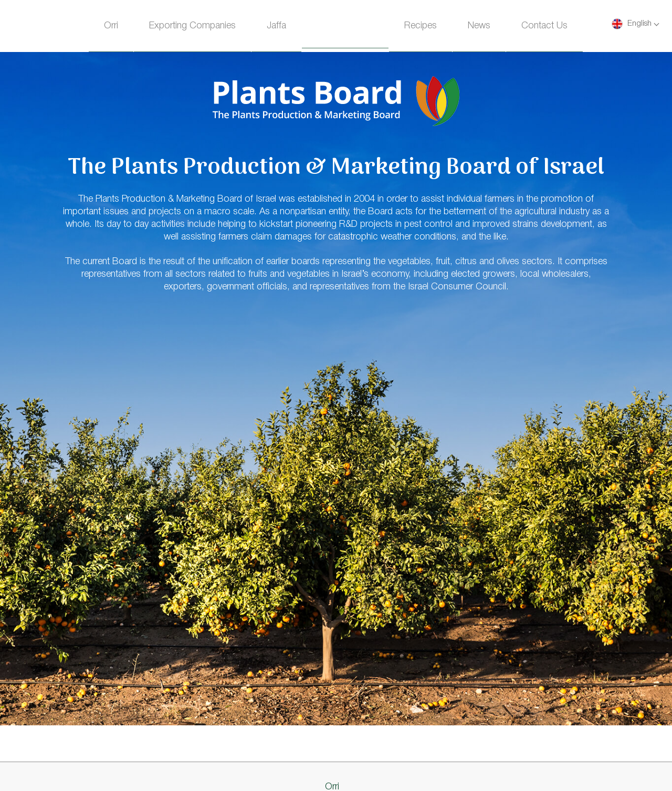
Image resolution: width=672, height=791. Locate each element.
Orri (111, 26)
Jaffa (276, 26)
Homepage (345, 27)
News (479, 26)
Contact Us (544, 26)
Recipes (421, 26)
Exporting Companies (192, 26)
